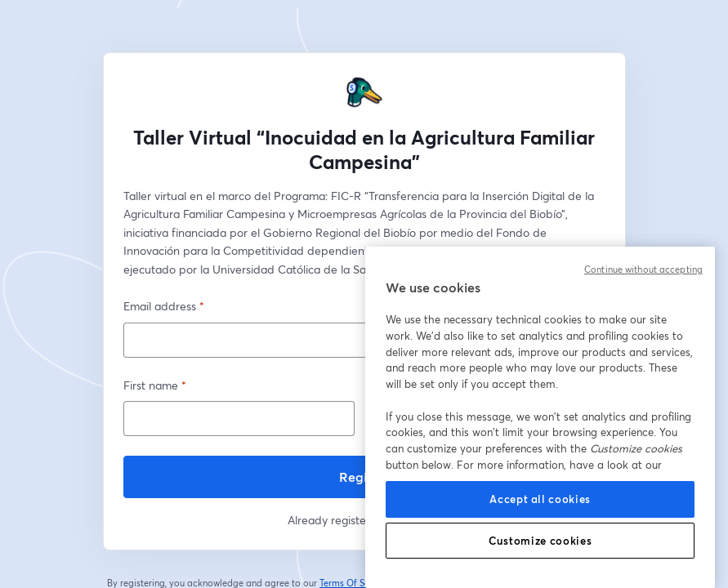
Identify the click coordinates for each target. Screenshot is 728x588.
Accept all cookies (540, 499)
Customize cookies (540, 541)
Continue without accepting (643, 269)
